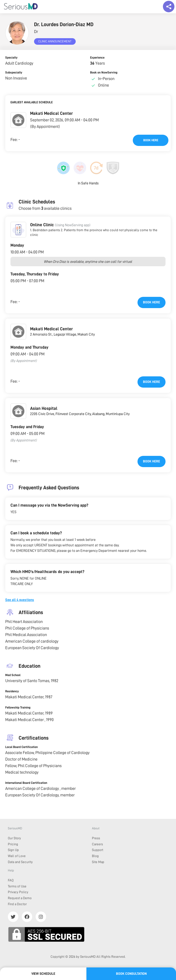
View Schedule (43, 974)
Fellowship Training (18, 707)
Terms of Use (17, 886)
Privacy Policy (18, 892)
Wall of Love (17, 856)
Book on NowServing (104, 72)
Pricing (13, 844)
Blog (95, 856)
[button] (18, 120)
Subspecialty (14, 72)
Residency (12, 691)
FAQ (11, 880)
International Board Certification (26, 783)
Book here (151, 140)
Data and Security (20, 862)
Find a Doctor (17, 904)
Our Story (14, 838)
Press (96, 838)
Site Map (98, 862)
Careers (97, 844)
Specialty (11, 58)
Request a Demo (20, 898)
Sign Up (13, 850)
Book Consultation (131, 974)
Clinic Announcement (55, 41)
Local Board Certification (21, 747)
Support (98, 850)
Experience (97, 58)
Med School (13, 675)
